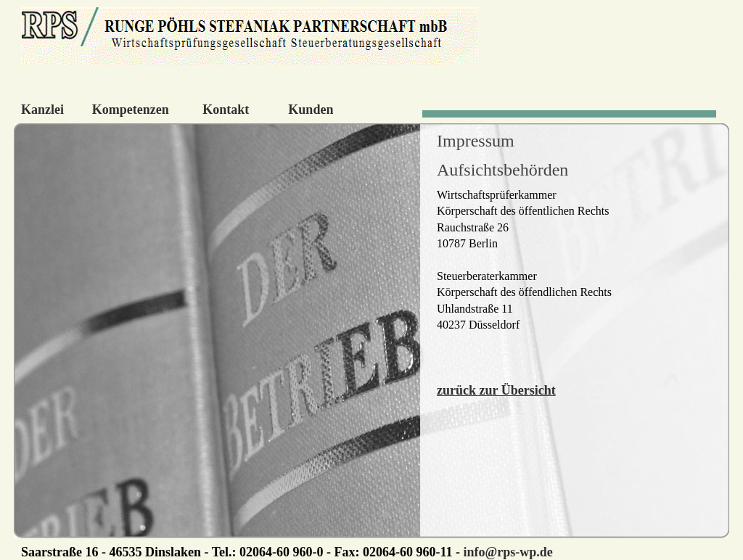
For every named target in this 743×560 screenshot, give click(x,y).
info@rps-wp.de (508, 552)
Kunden (311, 110)
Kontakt (226, 110)
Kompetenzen (131, 110)
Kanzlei (42, 110)
